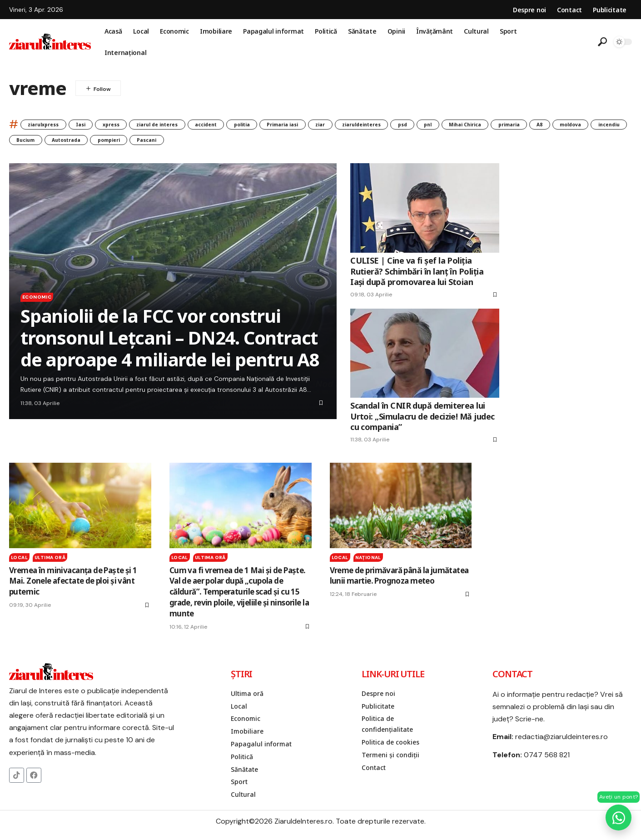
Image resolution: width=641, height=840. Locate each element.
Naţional (368, 561)
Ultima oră (50, 561)
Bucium (208, 142)
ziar (404, 124)
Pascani (363, 142)
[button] (602, 42)
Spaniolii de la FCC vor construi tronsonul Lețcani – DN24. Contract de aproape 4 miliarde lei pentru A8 (170, 341)
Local (19, 561)
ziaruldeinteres (457, 124)
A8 (72, 142)
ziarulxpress (50, 124)
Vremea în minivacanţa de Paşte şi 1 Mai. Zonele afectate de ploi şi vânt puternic (73, 584)
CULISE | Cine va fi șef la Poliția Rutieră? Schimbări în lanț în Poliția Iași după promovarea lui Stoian (417, 275)
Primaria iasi (356, 124)
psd (509, 124)
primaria (32, 142)
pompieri (315, 142)
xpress (136, 124)
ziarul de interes (195, 124)
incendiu (161, 142)
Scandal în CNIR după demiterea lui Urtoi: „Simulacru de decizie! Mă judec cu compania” (422, 420)
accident (258, 124)
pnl (541, 124)
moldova (111, 142)
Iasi (98, 124)
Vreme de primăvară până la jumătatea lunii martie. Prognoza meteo (399, 579)
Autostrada (260, 142)
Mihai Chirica (588, 124)
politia (304, 124)
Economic (43, 299)
